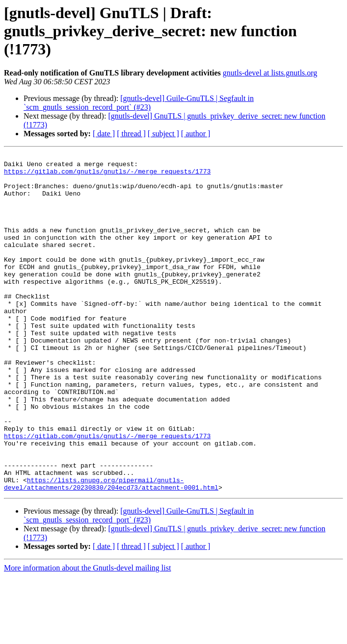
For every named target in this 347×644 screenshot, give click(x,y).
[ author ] (196, 134)
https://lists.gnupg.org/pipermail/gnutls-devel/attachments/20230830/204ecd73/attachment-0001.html (111, 550)
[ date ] (104, 134)
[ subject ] (163, 134)
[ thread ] (131, 134)
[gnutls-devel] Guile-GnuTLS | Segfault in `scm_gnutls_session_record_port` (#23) (139, 103)
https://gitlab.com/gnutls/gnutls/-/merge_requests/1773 (107, 175)
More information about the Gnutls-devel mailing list (87, 635)
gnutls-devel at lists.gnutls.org (270, 73)
